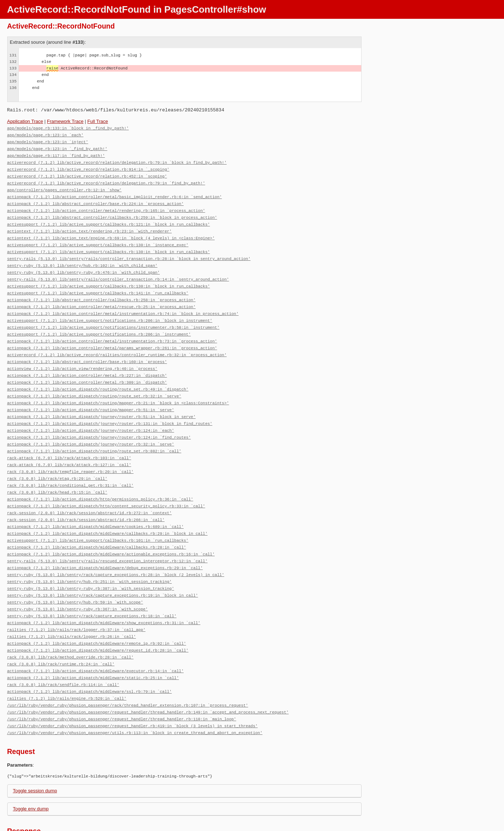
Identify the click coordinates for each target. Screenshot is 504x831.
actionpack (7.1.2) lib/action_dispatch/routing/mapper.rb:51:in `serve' (91, 395)
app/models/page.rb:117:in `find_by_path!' (56, 154)
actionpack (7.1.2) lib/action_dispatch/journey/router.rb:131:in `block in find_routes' (110, 408)
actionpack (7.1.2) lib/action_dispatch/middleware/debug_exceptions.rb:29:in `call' (105, 544)
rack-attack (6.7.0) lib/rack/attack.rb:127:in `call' (69, 447)
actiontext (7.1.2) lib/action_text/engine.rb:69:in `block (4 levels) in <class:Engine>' (111, 232)
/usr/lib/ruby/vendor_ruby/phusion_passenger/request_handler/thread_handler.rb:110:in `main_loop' (122, 688)
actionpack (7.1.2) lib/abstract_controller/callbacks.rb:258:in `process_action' (101, 291)
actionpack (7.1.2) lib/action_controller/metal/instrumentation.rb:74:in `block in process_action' (123, 304)
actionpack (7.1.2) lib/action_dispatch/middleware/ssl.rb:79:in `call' (89, 662)
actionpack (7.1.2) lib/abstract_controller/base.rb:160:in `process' (87, 349)
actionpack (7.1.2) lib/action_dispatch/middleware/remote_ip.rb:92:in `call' (97, 616)
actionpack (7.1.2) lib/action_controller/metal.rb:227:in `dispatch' (87, 362)
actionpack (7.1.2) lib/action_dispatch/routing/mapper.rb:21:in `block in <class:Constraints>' (118, 388)
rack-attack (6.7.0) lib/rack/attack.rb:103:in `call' (69, 440)
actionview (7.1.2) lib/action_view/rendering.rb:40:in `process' (82, 356)
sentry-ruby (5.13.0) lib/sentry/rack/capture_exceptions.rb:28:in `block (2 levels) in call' (116, 551)
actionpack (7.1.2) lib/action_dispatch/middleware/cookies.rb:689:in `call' (95, 505)
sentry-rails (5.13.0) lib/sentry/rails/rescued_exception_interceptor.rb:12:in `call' (107, 538)
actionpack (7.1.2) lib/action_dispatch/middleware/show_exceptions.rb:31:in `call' (104, 596)
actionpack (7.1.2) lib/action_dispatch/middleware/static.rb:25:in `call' (93, 649)
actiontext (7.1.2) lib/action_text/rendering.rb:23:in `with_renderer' (89, 225)
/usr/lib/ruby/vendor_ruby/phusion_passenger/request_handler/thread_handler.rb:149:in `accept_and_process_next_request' (148, 681)
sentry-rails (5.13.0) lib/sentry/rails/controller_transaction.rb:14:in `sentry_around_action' (118, 271)
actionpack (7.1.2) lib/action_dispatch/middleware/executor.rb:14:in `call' (95, 642)
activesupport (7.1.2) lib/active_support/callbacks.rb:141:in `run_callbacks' (98, 284)
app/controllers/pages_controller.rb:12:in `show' (65, 186)
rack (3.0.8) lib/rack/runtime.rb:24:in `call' (61, 636)
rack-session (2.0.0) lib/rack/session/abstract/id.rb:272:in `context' (89, 492)
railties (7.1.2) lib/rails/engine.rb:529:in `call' (67, 668)
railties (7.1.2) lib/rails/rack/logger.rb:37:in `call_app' (76, 603)
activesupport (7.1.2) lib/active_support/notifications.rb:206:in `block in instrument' (110, 310)
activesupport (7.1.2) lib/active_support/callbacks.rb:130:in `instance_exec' (98, 238)
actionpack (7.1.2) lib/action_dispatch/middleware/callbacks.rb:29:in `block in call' (107, 512)
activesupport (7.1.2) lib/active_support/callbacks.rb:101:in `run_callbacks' (98, 518)
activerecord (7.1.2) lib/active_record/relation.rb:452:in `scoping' (87, 173)
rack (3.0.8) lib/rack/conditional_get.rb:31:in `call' (71, 466)
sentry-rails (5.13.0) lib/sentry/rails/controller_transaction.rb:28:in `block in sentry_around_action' (129, 252)
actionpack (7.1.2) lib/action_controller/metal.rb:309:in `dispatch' (87, 369)
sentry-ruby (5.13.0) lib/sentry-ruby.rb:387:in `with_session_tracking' (91, 564)
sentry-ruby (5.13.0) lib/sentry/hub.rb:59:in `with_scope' (75, 577)
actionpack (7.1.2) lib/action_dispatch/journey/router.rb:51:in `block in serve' (101, 401)
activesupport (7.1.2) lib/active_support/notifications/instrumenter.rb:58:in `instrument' (113, 317)
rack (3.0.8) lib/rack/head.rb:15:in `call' (57, 473)
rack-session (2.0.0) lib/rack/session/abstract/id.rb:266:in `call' (86, 499)
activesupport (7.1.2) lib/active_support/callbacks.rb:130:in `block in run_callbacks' (109, 245)
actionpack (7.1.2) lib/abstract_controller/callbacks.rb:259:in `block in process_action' (112, 212)
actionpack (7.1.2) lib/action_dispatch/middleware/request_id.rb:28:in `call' (98, 623)
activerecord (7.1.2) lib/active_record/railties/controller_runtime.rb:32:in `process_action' (117, 343)
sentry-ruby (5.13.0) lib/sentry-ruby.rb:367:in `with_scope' (78, 583)
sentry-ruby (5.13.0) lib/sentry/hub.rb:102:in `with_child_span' (82, 258)
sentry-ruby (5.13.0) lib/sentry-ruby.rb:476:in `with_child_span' (84, 265)
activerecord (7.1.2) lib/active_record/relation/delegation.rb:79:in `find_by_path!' (106, 180)
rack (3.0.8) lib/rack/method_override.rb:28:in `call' (71, 629)
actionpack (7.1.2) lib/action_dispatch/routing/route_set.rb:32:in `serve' (94, 382)
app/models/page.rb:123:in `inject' (48, 141)
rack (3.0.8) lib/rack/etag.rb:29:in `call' (57, 460)
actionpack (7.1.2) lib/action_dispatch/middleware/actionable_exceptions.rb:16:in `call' (111, 531)
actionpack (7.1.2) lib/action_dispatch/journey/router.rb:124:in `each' (91, 414)
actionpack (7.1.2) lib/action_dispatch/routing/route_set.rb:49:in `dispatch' (98, 375)
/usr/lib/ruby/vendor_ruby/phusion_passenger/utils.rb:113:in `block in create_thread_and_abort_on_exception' (135, 701)
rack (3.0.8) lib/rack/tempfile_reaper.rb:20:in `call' (71, 453)
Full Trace (98, 121)
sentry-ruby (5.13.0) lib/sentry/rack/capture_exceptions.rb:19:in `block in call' (103, 570)
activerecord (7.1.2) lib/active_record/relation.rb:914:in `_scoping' (88, 167)
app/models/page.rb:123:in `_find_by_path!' (57, 147)
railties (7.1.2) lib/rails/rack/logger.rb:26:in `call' (72, 610)
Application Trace (25, 121)
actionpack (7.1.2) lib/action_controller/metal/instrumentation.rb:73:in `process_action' (112, 330)
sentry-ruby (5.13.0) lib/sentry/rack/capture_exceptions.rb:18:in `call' (92, 590)
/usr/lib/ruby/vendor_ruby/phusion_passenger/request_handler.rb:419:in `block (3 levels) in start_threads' (133, 694)
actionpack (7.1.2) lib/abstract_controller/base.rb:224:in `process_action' (95, 199)
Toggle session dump (35, 758)
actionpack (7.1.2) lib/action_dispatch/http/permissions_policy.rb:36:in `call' (100, 479)
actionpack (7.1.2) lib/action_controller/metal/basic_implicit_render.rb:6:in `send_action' (115, 193)
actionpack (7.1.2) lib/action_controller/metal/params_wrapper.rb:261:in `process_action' (112, 336)
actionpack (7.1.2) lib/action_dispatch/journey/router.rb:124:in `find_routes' (99, 421)
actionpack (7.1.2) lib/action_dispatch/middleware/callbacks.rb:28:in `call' (97, 525)
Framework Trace (65, 121)
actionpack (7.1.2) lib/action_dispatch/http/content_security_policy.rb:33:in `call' (106, 486)
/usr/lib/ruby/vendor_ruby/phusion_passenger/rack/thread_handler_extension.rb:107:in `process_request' (128, 675)
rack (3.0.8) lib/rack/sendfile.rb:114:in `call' (63, 655)
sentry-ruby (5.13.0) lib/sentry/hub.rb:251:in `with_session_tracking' (89, 557)
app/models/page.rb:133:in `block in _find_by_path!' (68, 128)
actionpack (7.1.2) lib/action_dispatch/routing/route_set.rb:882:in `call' (94, 434)
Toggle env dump (31, 777)
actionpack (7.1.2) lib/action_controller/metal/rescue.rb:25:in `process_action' (101, 297)
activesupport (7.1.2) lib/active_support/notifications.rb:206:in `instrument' (99, 323)
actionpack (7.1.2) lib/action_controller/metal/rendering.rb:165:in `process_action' (106, 206)
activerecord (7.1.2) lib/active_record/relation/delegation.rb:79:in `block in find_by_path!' (117, 160)
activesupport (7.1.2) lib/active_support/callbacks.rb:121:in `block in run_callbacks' (109, 219)
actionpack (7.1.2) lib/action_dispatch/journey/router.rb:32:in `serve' (91, 427)
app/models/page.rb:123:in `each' (45, 134)
